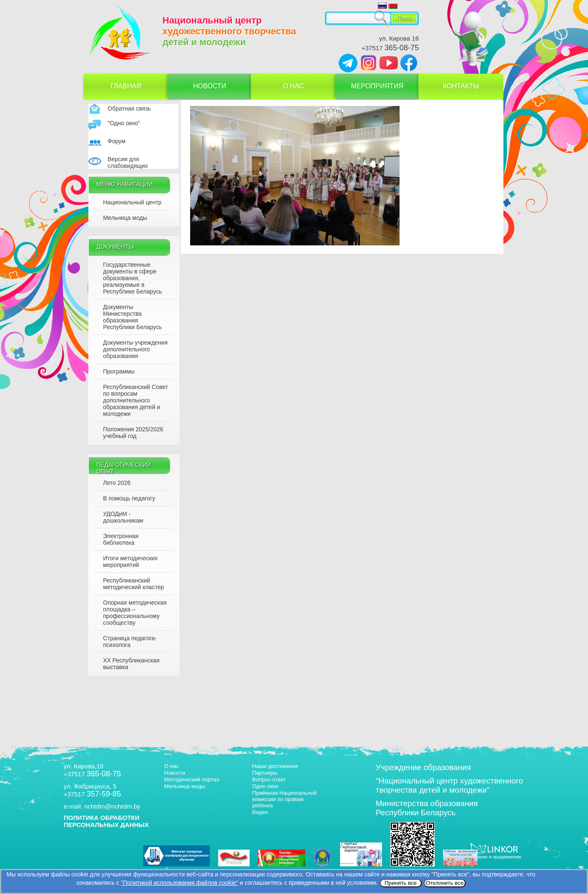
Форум (117, 141)
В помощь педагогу (129, 498)
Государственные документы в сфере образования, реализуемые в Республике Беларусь (133, 278)
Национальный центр (132, 202)
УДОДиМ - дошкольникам (123, 517)
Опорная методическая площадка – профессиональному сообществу (135, 613)
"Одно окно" (124, 123)
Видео (260, 812)
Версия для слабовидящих (128, 162)
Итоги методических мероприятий (130, 562)
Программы (119, 371)
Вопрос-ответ (269, 779)
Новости (210, 86)
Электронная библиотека (121, 539)
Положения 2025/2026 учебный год (133, 433)
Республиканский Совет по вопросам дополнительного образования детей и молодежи (135, 400)
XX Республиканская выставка (131, 664)
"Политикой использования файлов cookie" (180, 883)
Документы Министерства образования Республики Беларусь (133, 317)
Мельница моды (125, 218)
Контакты (461, 86)
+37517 (390, 48)
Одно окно (265, 786)
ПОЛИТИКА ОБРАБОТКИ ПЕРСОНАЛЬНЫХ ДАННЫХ (106, 821)
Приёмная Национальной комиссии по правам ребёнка (284, 799)
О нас (293, 86)
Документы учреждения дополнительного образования (135, 349)
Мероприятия (377, 86)
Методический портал (192, 779)
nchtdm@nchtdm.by (112, 806)
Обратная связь (129, 108)
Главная (126, 86)
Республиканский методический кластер (133, 584)
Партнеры (265, 773)
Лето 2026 (117, 483)
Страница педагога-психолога (130, 642)
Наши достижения (275, 766)
